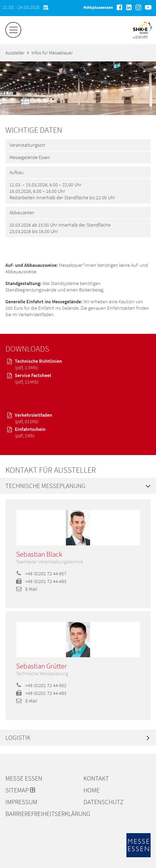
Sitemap (20, 790)
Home (91, 790)
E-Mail (27, 589)
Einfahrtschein (78, 433)
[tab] (78, 486)
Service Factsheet (78, 379)
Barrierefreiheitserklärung (42, 814)
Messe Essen (24, 778)
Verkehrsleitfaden (78, 418)
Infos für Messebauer (52, 53)
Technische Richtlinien (78, 364)
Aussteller (15, 53)
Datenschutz (103, 802)
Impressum (21, 802)
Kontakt (96, 778)
